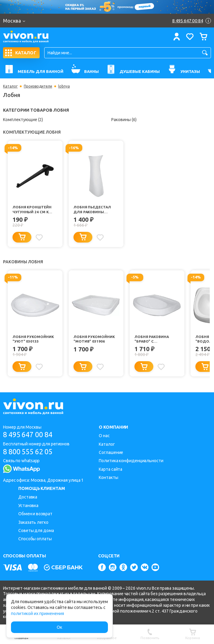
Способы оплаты (35, 539)
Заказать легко (33, 522)
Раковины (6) (124, 120)
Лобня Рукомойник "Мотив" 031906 (94, 339)
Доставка (28, 497)
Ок (59, 627)
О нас (104, 436)
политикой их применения (37, 613)
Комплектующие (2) (23, 120)
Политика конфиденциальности (131, 461)
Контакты (108, 477)
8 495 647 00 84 (30, 435)
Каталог (10, 86)
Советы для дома (36, 531)
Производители (38, 86)
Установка (28, 505)
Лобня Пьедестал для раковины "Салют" (93, 210)
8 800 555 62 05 (30, 452)
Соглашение (111, 452)
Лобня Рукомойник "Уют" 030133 (33, 339)
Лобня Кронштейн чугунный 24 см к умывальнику (32, 210)
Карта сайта (111, 469)
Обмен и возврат (35, 514)
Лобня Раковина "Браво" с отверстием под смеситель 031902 (153, 339)
